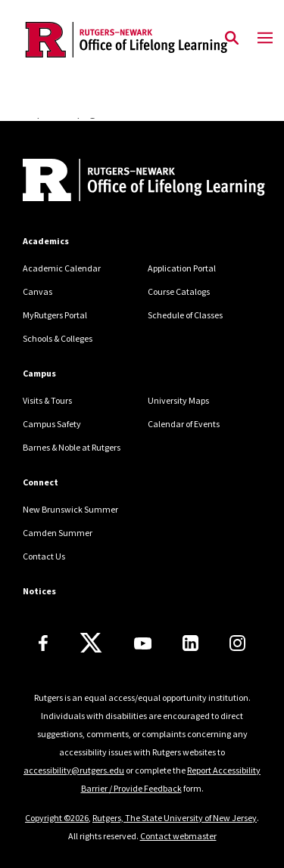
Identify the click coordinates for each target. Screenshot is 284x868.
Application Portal (182, 268)
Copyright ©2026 (57, 818)
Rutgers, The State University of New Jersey (175, 818)
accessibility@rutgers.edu (74, 770)
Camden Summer (58, 533)
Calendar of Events (184, 424)
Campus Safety (52, 424)
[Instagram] (237, 643)
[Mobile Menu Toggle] (265, 39)
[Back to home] (125, 182)
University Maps (178, 400)
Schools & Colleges (58, 338)
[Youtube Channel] (143, 643)
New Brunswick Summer (70, 509)
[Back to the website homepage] (126, 40)
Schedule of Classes (185, 315)
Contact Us (44, 556)
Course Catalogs (179, 291)
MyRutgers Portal (55, 315)
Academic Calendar (62, 268)
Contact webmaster (178, 836)
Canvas (37, 291)
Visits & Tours (47, 400)
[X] (91, 643)
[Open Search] (232, 39)
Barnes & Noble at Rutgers (72, 447)
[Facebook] (43, 643)
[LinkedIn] (190, 643)
